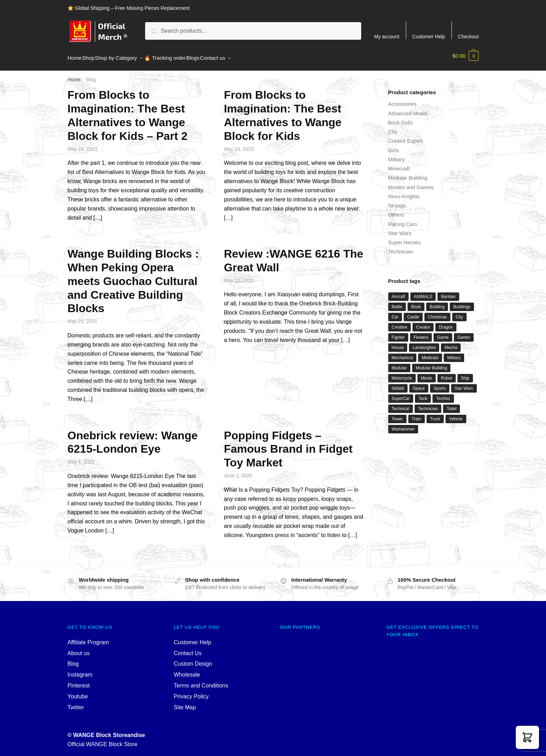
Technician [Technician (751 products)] (428, 405)
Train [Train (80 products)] (417, 415)
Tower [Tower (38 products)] (397, 415)
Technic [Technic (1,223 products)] (443, 394)
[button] (527, 737)
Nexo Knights (404, 192)
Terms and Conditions (201, 681)
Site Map (185, 703)
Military (397, 155)
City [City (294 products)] (459, 313)
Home (74, 75)
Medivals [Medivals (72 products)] (430, 354)
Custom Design (193, 660)
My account (387, 36)
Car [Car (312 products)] (395, 313)
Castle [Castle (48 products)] (413, 313)
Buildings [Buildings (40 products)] (462, 303)
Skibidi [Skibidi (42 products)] (398, 384)
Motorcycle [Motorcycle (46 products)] (402, 374)
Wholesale (187, 670)
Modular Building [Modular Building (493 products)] (431, 364)
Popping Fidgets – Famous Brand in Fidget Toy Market (288, 445)
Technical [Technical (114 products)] (401, 405)
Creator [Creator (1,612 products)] (423, 323)
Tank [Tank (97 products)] (423, 394)
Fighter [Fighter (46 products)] (398, 333)
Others (396, 210)
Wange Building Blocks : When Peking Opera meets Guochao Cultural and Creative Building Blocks (133, 277)
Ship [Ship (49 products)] (465, 374)
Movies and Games (411, 183)
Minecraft (399, 164)
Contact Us (188, 649)
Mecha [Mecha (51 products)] (451, 343)
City (393, 127)
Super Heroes (405, 238)
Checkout (469, 36)
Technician (401, 247)
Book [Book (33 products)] (416, 303)
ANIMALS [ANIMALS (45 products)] (423, 292)
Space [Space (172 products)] (419, 384)
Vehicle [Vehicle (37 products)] (456, 415)
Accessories (402, 100)
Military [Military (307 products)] (454, 354)
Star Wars (400, 229)
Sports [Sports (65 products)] (440, 384)
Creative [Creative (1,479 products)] (400, 323)
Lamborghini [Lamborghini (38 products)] (424, 343)
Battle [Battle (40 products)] (397, 303)
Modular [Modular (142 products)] (399, 364)
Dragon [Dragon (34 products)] (446, 323)
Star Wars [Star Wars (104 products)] (464, 384)
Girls (394, 146)
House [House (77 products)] (398, 343)
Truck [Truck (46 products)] (435, 415)
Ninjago (397, 201)
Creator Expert (405, 137)
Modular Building (408, 173)
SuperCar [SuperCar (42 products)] (401, 394)
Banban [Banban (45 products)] (448, 292)
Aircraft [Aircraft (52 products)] (398, 292)
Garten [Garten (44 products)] (464, 333)
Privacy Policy (191, 692)
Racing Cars (403, 220)
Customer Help (428, 36)
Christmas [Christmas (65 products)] (437, 313)
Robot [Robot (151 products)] (447, 374)
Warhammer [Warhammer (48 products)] (403, 425)
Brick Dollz (401, 118)
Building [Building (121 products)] (437, 303)
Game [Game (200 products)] (443, 333)
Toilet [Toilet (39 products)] (451, 405)
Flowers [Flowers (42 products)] (421, 333)
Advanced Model (408, 109)
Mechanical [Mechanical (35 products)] (402, 354)
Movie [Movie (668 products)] (427, 374)
